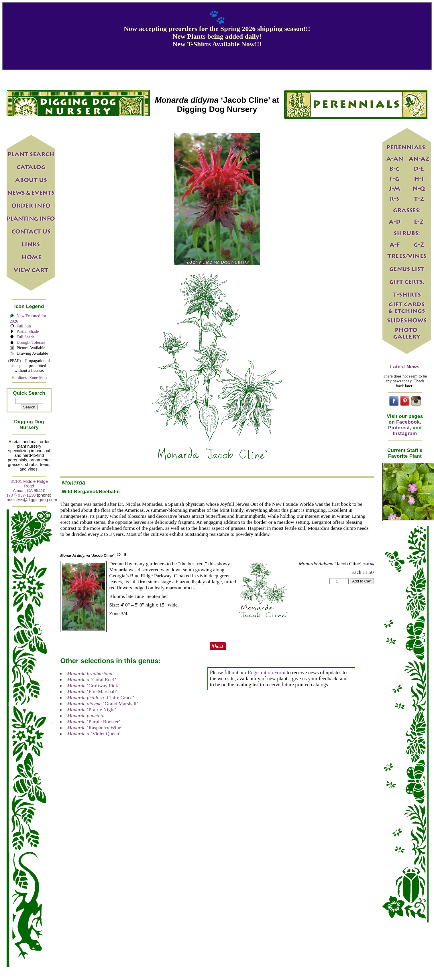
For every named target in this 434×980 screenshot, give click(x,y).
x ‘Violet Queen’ (94, 734)
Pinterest (399, 428)
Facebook (408, 422)
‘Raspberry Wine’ (95, 728)
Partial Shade (28, 331)
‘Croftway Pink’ (93, 685)
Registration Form (267, 673)
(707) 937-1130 (21, 495)
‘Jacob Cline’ (87, 555)
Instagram (405, 433)
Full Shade (26, 337)
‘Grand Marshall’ (103, 704)
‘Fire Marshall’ (92, 691)
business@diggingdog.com (32, 500)
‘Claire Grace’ (101, 698)
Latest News (405, 367)
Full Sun (24, 326)
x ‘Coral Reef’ (92, 679)
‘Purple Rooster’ (94, 722)
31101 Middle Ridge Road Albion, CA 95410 (29, 486)
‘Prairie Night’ (92, 710)
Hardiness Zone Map (29, 378)
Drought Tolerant (31, 342)
